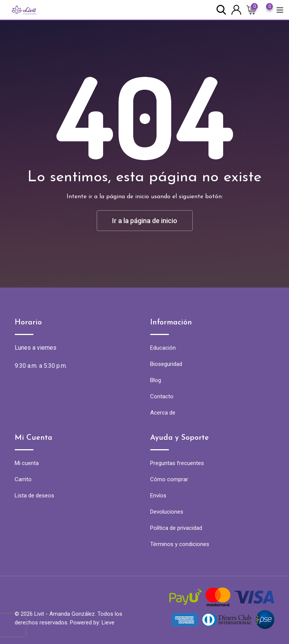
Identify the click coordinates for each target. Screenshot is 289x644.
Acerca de (163, 413)
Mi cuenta (27, 463)
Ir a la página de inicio (145, 221)
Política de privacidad (176, 528)
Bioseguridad (166, 364)
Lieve (108, 623)
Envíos (158, 496)
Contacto (162, 396)
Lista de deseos (34, 496)
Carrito (23, 479)
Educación (163, 348)
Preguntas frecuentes (177, 463)
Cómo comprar (169, 479)
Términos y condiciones (180, 544)
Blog (156, 380)
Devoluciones (167, 512)
